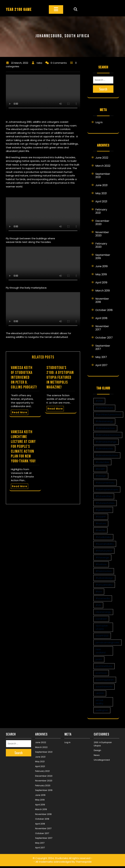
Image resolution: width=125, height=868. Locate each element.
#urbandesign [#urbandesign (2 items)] (104, 578)
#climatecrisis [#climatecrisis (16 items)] (104, 449)
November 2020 (102, 234)
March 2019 (103, 291)
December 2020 (102, 223)
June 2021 (101, 185)
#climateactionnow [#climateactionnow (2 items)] (108, 435)
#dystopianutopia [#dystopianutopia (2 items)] (107, 489)
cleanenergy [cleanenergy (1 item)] (103, 612)
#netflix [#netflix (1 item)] (100, 530)
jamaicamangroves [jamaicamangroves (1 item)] (108, 642)
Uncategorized (102, 758)
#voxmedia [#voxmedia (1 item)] (103, 598)
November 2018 (102, 300)
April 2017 (101, 365)
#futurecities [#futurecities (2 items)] (104, 496)
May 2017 (101, 357)
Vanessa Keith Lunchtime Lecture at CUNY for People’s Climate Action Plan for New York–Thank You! (23, 447)
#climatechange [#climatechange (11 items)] (106, 442)
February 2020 (101, 245)
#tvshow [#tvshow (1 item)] (101, 564)
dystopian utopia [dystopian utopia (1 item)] (102, 627)
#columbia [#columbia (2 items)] (102, 462)
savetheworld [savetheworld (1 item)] (104, 687)
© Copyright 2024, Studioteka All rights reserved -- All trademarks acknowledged (62, 858)
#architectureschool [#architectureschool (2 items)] (108, 414)
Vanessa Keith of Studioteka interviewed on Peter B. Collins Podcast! (24, 378)
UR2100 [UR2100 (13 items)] (100, 693)
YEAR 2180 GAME (19, 10)
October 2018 (104, 310)
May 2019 (101, 274)
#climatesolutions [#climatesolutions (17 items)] (107, 455)
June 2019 (101, 266)
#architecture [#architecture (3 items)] (104, 408)
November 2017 (102, 328)
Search (103, 89)
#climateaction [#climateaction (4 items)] (105, 428)
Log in (99, 122)
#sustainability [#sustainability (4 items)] (105, 544)
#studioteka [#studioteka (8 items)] (103, 537)
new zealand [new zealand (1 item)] (101, 651)
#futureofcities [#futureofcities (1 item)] (105, 503)
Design (97, 748)
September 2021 (103, 175)
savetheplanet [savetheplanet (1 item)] (105, 680)
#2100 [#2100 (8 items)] (99, 401)
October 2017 (104, 338)
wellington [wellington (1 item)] (102, 710)
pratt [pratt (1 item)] (99, 659)
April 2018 (101, 318)
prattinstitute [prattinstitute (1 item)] (104, 666)
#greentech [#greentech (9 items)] (103, 510)
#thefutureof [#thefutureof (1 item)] (104, 551)
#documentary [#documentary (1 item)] (105, 483)
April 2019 (101, 282)
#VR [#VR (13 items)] (98, 605)
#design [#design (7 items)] (101, 476)
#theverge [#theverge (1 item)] (102, 557)
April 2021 (101, 201)
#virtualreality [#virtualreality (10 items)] (104, 585)
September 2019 (103, 257)
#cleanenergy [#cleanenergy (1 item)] (104, 421)
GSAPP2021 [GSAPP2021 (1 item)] (102, 636)
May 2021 (101, 193)
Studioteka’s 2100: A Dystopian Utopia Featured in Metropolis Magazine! (60, 378)
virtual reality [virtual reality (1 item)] (99, 702)
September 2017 (103, 347)
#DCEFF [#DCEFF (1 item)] (100, 469)
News (97, 753)
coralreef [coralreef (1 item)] (101, 619)
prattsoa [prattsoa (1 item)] (101, 673)
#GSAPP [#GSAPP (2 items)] (101, 517)
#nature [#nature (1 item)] (101, 523)
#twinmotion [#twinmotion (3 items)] (104, 571)
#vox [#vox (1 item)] (99, 592)
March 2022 (103, 166)
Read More (20, 412)
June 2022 (102, 158)
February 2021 (101, 211)
